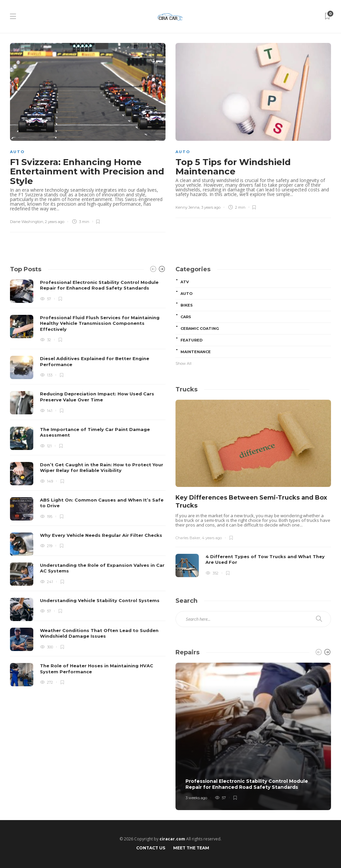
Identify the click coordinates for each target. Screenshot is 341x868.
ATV (185, 282)
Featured (191, 340)
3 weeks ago (196, 798)
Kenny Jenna (187, 207)
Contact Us (151, 848)
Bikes (187, 305)
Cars (186, 317)
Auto (17, 152)
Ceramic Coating (200, 328)
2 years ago (55, 222)
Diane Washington (27, 222)
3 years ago (211, 207)
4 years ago (212, 538)
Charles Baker (188, 538)
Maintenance (196, 352)
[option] (88, 483)
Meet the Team (191, 848)
